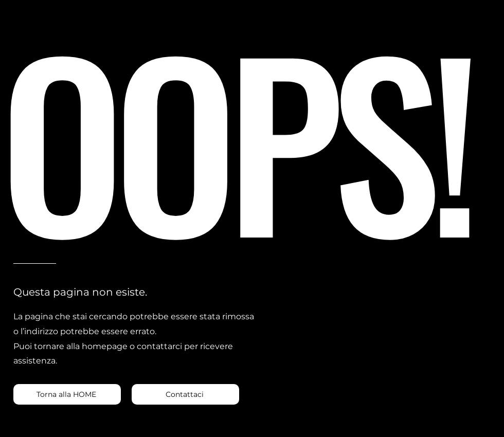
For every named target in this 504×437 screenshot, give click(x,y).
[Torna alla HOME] (67, 394)
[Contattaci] (185, 394)
